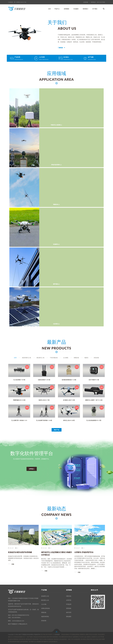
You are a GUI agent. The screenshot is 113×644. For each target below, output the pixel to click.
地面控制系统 (45, 616)
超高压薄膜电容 (14, 639)
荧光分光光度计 (94, 634)
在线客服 (86, 2)
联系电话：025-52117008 (98, 2)
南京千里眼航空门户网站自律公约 (18, 624)
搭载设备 (76, 358)
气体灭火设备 (43, 639)
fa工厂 (25, 637)
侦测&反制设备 (45, 608)
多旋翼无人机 (45, 596)
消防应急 (69, 596)
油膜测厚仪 (76, 637)
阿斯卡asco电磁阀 (36, 642)
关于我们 (95, 9)
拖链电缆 (56, 639)
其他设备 (96, 358)
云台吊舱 (44, 604)
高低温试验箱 (65, 634)
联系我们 (86, 9)
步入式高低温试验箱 (17, 637)
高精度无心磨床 (84, 634)
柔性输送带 (29, 639)
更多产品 (57, 430)
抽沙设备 (96, 639)
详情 (13, 564)
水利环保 (69, 600)
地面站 (86, 358)
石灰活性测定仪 (53, 642)
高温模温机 (50, 639)
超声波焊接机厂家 (25, 642)
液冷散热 (83, 639)
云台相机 (66, 358)
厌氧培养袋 (90, 639)
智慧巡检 (69, 608)
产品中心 (57, 9)
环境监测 (69, 604)
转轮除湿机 (35, 639)
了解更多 (60, 48)
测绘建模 (69, 616)
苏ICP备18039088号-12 (47, 634)
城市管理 (69, 612)
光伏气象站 (30, 637)
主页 (49, 9)
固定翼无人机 (41, 358)
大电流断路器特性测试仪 (65, 637)
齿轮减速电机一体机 (65, 639)
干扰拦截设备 (54, 358)
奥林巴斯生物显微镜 (52, 637)
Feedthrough (83, 637)
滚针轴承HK (45, 642)
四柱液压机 (22, 639)
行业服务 (76, 9)
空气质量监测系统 (74, 634)
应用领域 (67, 9)
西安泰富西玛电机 (15, 642)
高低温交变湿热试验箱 (40, 637)
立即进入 (32, 469)
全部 (15, 358)
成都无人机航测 (91, 637)
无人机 (98, 637)
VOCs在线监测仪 (76, 639)
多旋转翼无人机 (27, 358)
